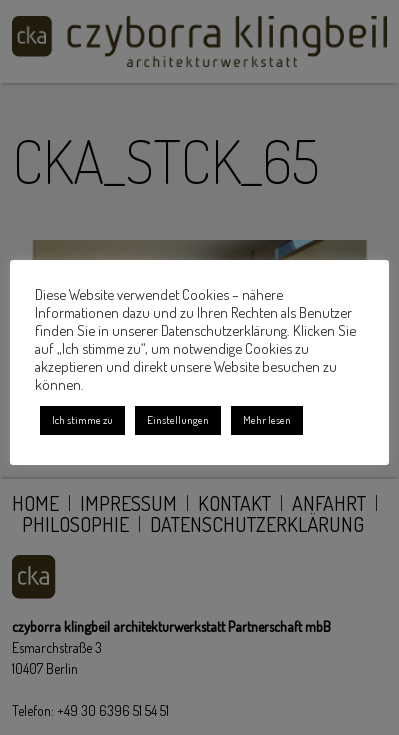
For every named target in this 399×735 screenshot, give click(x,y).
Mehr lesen (267, 420)
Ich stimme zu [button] (82, 420)
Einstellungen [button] (178, 420)
